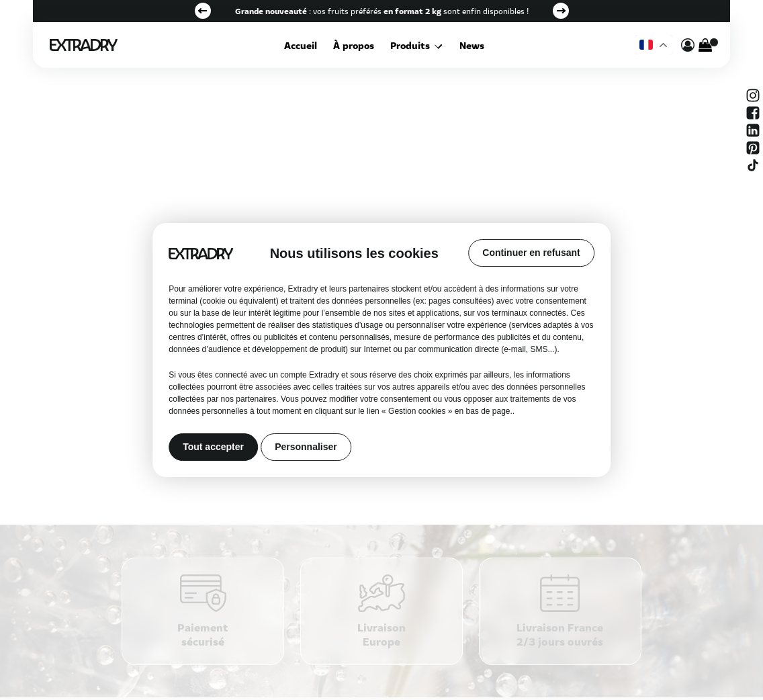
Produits (412, 45)
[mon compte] (688, 45)
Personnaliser (306, 447)
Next (561, 11)
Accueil (303, 45)
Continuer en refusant (531, 253)
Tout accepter (213, 447)
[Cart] (705, 45)
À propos (356, 45)
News (470, 45)
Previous (203, 11)
